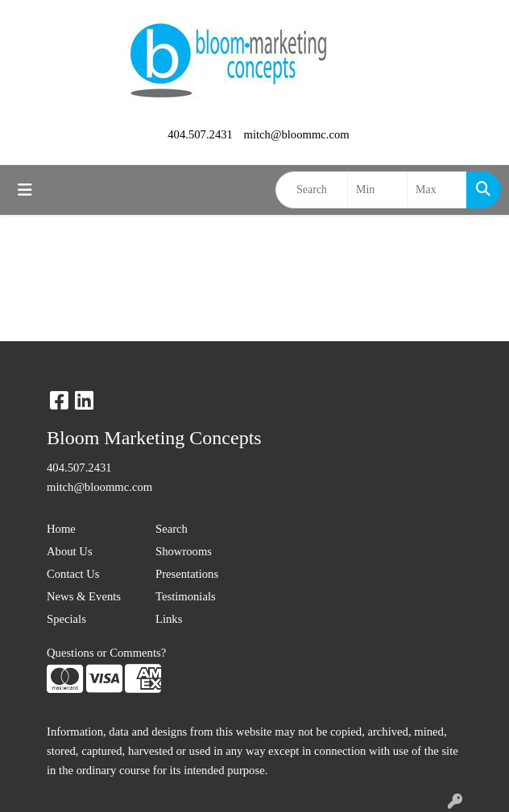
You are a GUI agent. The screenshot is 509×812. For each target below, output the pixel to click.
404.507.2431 (200, 134)
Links (169, 619)
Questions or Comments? (106, 653)
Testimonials (186, 596)
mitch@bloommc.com (297, 134)
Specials (66, 619)
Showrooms (184, 551)
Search (172, 529)
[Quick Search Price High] (437, 190)
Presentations (187, 574)
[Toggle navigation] (25, 190)
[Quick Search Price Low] (377, 190)
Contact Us (73, 574)
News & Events (84, 596)
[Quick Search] (312, 190)
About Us (70, 551)
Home (61, 529)
